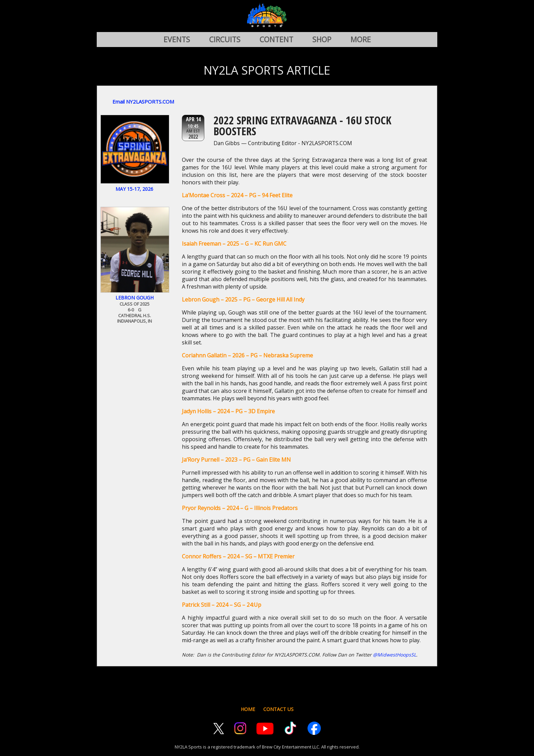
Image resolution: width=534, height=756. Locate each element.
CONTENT (276, 40)
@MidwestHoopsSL (395, 655)
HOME (248, 709)
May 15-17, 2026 (134, 189)
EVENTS (177, 40)
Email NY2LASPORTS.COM (143, 102)
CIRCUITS (225, 40)
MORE (361, 40)
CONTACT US (278, 709)
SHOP (322, 40)
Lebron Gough (135, 298)
